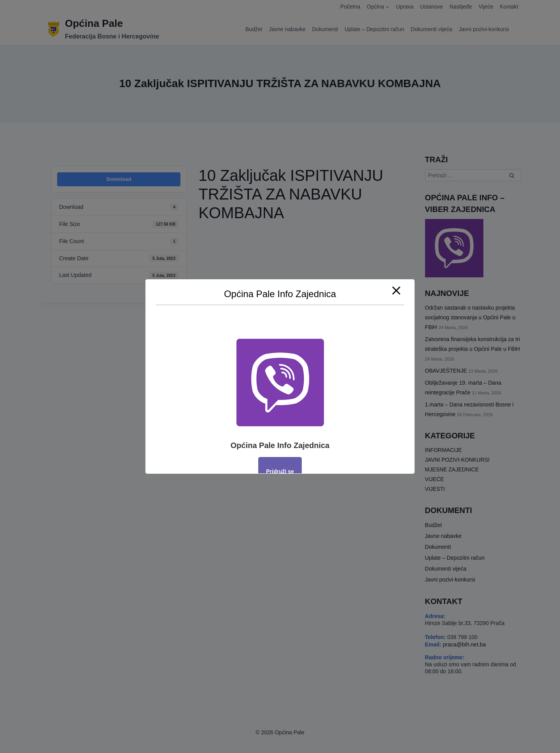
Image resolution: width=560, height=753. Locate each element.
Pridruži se (280, 471)
